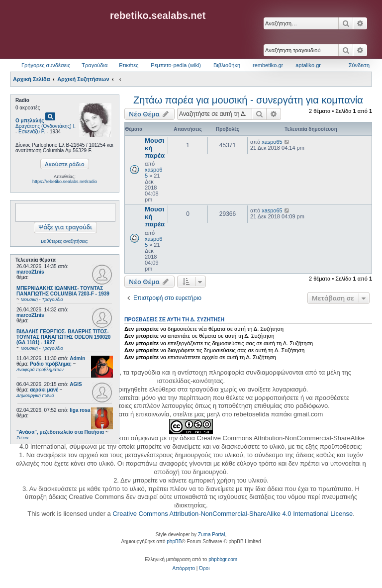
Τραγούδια (95, 65)
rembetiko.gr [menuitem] (268, 65)
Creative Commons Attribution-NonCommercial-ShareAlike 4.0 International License (233, 514)
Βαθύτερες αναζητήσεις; (64, 241)
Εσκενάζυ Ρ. (32, 132)
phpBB (174, 541)
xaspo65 (272, 142)
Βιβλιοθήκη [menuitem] (227, 65)
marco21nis (30, 272)
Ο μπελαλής (30, 121)
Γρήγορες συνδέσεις (46, 65)
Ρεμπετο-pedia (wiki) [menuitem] (176, 65)
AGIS (76, 384)
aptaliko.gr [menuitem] (308, 65)
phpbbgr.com (223, 559)
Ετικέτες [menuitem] (129, 65)
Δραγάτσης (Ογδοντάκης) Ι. (46, 126)
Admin (77, 358)
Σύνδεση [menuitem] (359, 65)
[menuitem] (184, 569)
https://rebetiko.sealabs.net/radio (65, 182)
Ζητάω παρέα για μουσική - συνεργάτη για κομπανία (248, 100)
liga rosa (80, 410)
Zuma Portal (211, 535)
